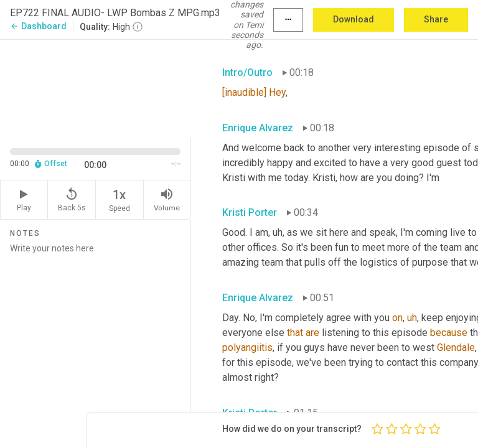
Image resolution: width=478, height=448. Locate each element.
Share (436, 19)
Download (354, 19)
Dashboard (38, 26)
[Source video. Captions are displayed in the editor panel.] (96, 88)
